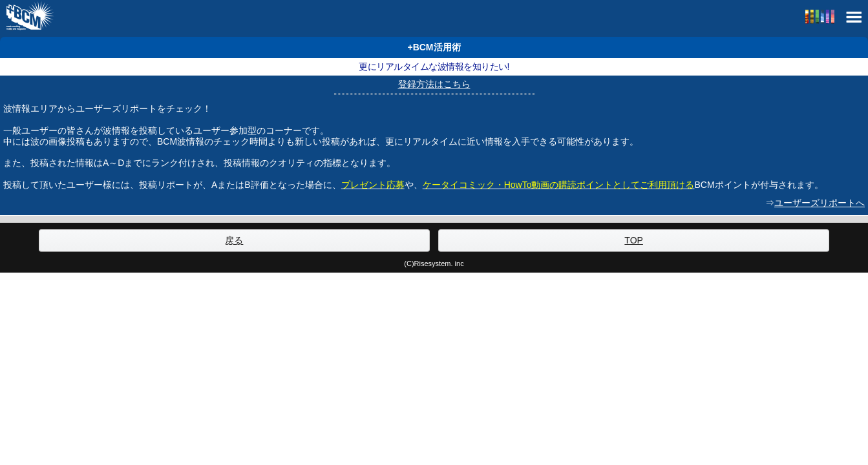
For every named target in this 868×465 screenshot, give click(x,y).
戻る (234, 240)
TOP (634, 240)
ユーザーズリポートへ (820, 203)
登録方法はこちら (434, 84)
